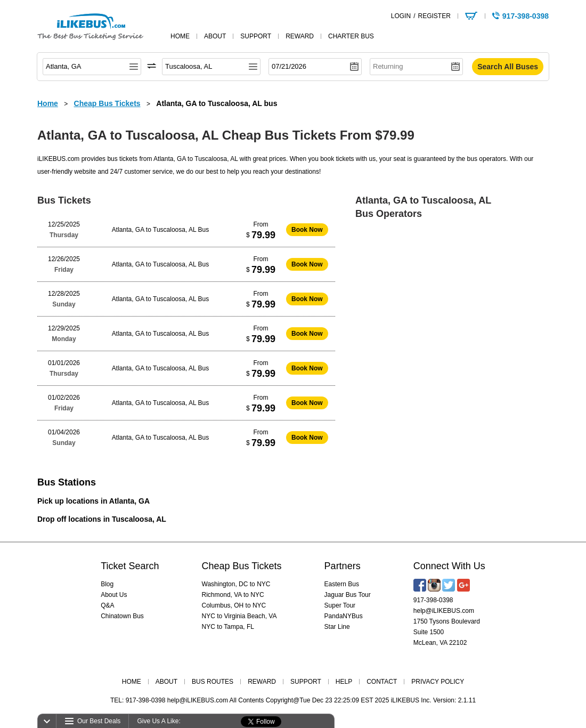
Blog (107, 584)
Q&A (107, 605)
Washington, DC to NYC (236, 584)
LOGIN (401, 16)
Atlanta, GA (129, 501)
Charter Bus (351, 36)
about (215, 36)
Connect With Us (449, 566)
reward (300, 36)
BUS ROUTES (213, 682)
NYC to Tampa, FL (228, 627)
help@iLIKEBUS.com (444, 611)
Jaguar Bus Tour (348, 595)
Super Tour (340, 605)
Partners (343, 566)
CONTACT (382, 682)
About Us (114, 595)
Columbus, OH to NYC (234, 605)
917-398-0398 (433, 600)
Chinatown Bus (122, 616)
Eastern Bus (342, 584)
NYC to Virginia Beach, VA (239, 616)
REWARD (262, 682)
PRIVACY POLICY (438, 682)
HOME (132, 682)
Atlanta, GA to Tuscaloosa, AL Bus (160, 230)
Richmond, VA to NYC (233, 595)
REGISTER (434, 16)
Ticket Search (130, 566)
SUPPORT (306, 682)
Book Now (307, 230)
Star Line (337, 627)
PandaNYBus (344, 616)
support (256, 36)
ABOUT (166, 682)
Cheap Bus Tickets (242, 566)
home (180, 36)
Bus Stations (67, 482)
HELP (344, 682)
